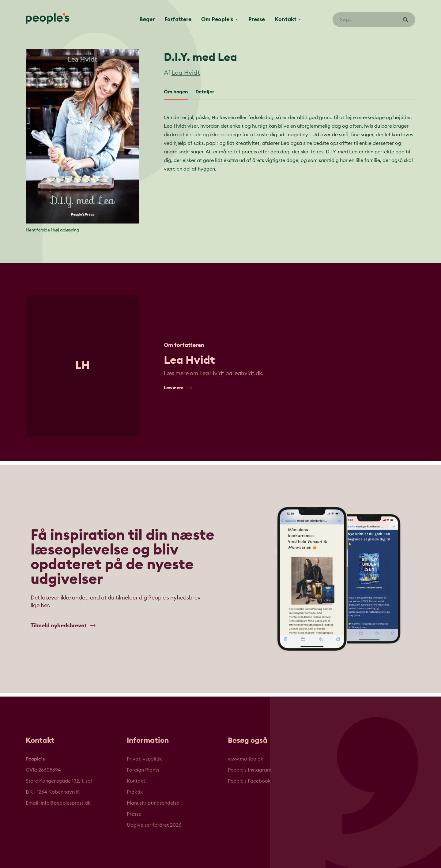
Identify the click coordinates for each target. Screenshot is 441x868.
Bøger (147, 19)
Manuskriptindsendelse (153, 803)
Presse (257, 19)
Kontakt (136, 781)
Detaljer (205, 92)
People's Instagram (250, 770)
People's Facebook (249, 781)
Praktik (135, 792)
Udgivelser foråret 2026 (154, 825)
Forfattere (178, 19)
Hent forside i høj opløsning (53, 230)
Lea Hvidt (186, 73)
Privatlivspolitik (144, 759)
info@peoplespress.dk (66, 803)
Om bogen (176, 92)
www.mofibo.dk (246, 759)
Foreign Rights (143, 770)
